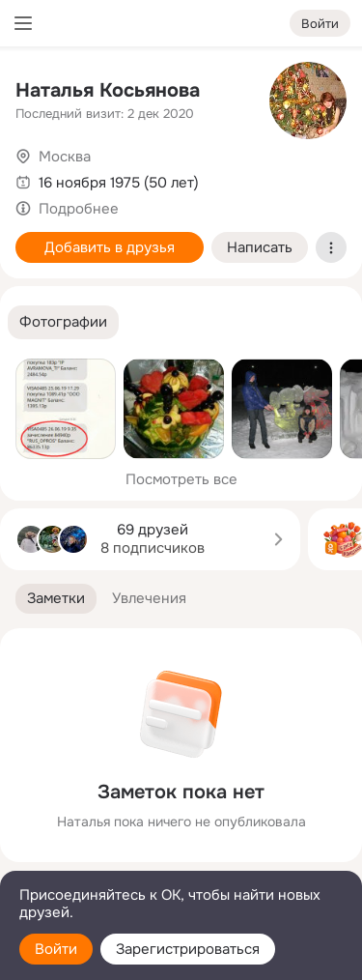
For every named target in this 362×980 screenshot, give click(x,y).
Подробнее (79, 209)
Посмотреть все (181, 479)
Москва (65, 157)
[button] (63, 322)
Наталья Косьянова (108, 90)
